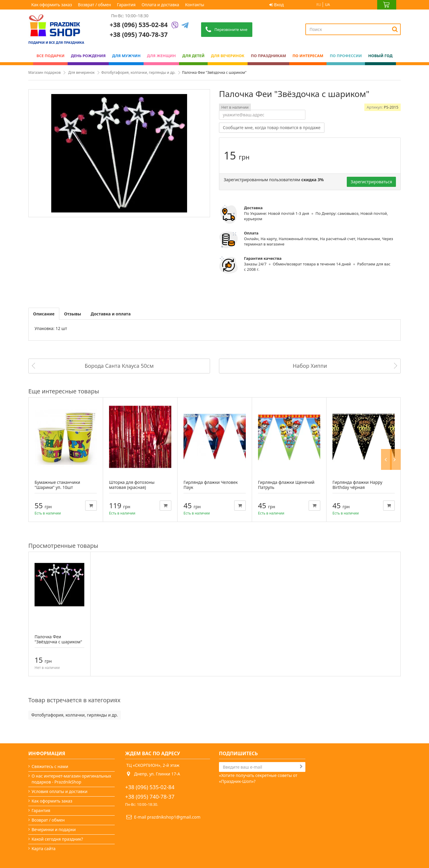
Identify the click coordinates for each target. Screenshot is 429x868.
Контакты (195, 5)
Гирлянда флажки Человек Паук (211, 485)
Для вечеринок (81, 72)
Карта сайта (43, 849)
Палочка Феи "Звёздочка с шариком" (58, 639)
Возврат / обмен (95, 5)
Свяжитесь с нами (50, 766)
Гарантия (126, 5)
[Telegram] (185, 26)
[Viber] (175, 26)
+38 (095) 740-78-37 (150, 797)
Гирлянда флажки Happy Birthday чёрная (357, 485)
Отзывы (73, 314)
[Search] (395, 29)
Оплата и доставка (160, 5)
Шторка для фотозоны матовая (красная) (132, 485)
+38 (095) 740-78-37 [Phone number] (139, 35)
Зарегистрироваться (371, 182)
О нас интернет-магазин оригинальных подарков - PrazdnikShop (71, 779)
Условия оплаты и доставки (59, 791)
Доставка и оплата (111, 314)
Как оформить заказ (52, 5)
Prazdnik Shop (385, 849)
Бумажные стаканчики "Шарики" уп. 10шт (57, 485)
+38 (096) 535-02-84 (139, 25)
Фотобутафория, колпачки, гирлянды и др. (138, 72)
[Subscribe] (301, 767)
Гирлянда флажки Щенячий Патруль (286, 485)
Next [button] (397, 391)
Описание (44, 314)
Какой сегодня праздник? (57, 839)
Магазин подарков (45, 72)
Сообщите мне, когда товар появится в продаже (272, 128)
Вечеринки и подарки (54, 829)
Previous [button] (388, 391)
